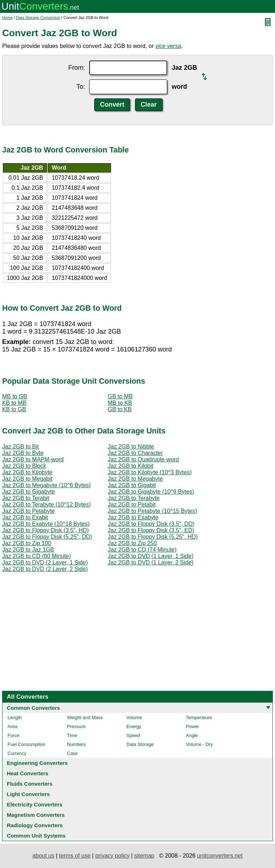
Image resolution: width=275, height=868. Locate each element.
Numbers (76, 744)
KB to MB (14, 403)
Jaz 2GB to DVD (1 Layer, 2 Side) (151, 562)
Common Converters (33, 708)
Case (72, 753)
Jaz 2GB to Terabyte (134, 498)
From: (76, 68)
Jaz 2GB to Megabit (27, 479)
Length (15, 717)
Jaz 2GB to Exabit (25, 517)
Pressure (76, 726)
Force (13, 735)
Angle (192, 735)
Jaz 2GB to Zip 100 (27, 543)
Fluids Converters (30, 784)
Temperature (199, 717)
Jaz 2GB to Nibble (131, 447)
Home (7, 18)
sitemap (144, 856)
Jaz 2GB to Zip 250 (132, 543)
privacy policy (112, 856)
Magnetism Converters (36, 815)
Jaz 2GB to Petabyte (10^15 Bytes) (152, 511)
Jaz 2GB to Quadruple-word (143, 459)
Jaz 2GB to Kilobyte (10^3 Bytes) (150, 472)
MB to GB (15, 396)
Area (12, 726)
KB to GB (14, 409)
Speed (133, 735)
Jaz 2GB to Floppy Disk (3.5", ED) (151, 530)
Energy (134, 726)
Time (72, 735)
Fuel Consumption (26, 744)
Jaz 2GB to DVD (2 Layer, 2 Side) (45, 569)
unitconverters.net (220, 856)
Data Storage (140, 744)
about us (43, 856)
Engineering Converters (37, 763)
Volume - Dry (199, 744)
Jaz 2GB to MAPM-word (33, 459)
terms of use (75, 856)
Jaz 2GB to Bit (20, 447)
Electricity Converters (35, 804)
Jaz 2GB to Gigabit (132, 485)
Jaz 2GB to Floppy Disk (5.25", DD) (47, 537)
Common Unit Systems (36, 836)
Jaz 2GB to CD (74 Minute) (142, 550)
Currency (17, 753)
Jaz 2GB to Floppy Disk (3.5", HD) (45, 530)
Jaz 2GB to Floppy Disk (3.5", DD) (151, 524)
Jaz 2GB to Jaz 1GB (28, 550)
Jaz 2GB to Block (24, 466)
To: (81, 87)
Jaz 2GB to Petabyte (28, 511)
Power (192, 726)
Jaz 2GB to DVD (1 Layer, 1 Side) (151, 556)
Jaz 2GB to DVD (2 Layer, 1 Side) (45, 562)
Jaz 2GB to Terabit (26, 498)
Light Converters (28, 794)
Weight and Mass (85, 717)
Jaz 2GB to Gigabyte (29, 492)
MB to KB (120, 403)
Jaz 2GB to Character (135, 453)
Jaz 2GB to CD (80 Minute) (37, 556)
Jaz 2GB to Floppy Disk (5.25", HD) (153, 537)
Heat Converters (28, 773)
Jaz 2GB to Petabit (132, 505)
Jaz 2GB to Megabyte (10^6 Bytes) (47, 485)
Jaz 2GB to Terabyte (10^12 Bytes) (46, 505)
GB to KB (120, 409)
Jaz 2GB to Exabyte (133, 517)
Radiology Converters (35, 825)
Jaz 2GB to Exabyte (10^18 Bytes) (46, 524)
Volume (134, 717)
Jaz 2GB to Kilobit (131, 466)
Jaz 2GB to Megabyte (135, 479)
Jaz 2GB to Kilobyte (27, 472)
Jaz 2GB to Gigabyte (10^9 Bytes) (151, 492)
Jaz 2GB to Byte (23, 453)
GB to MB (120, 396)
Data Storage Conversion (38, 18)
